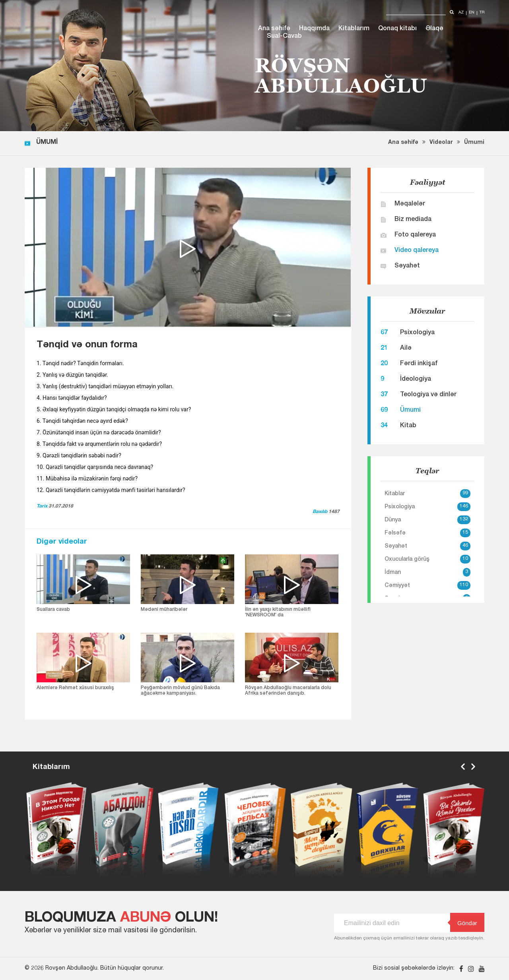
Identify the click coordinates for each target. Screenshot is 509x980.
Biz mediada (413, 220)
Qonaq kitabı (397, 29)
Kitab (408, 426)
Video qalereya (417, 251)
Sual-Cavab (284, 37)
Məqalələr (410, 204)
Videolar (441, 143)
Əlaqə (434, 29)
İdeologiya (416, 380)
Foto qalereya (415, 235)
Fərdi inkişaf (419, 364)
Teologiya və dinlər (428, 395)
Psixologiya (417, 333)
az (461, 13)
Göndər (464, 923)
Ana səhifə (274, 29)
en (472, 13)
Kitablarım (354, 29)
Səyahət (407, 266)
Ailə (406, 349)
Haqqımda (314, 29)
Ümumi (474, 143)
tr (482, 13)
